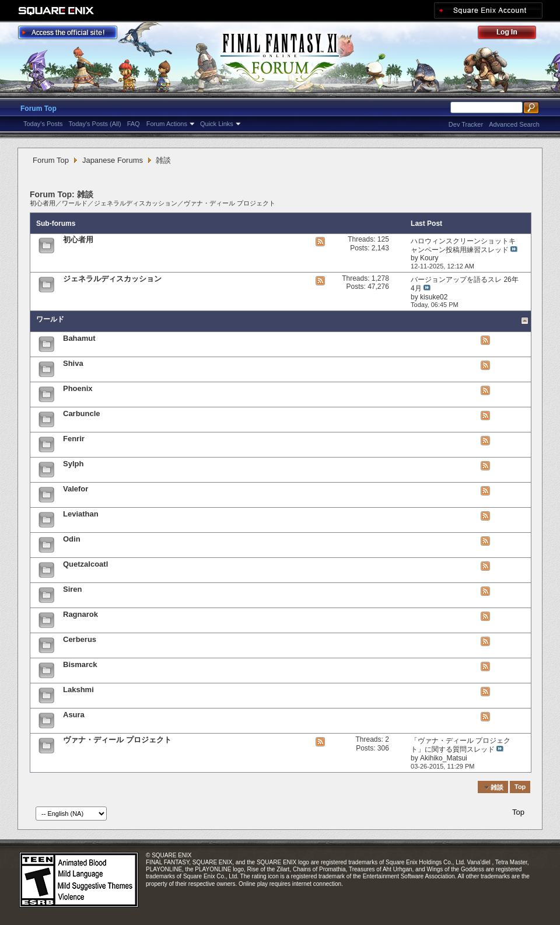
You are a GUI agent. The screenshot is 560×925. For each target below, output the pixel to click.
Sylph (73, 464)
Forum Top (38, 109)
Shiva (73, 363)
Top (520, 787)
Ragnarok (80, 614)
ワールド (75, 203)
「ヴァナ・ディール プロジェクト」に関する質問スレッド (461, 745)
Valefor (76, 489)
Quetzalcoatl (85, 564)
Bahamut (79, 338)
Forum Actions (167, 124)
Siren (73, 589)
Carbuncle (82, 413)
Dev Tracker (466, 124)
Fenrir (74, 439)
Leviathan (81, 514)
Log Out (513, 34)
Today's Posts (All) (95, 124)
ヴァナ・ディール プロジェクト (230, 203)
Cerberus (80, 639)
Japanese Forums (113, 160)
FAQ (134, 124)
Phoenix (78, 388)
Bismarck (80, 664)
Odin (72, 539)
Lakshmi (78, 690)
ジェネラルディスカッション (136, 203)
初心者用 (43, 203)
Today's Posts (43, 124)
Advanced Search (514, 124)
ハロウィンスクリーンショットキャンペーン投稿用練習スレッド (463, 245)
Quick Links (217, 124)
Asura (74, 715)
